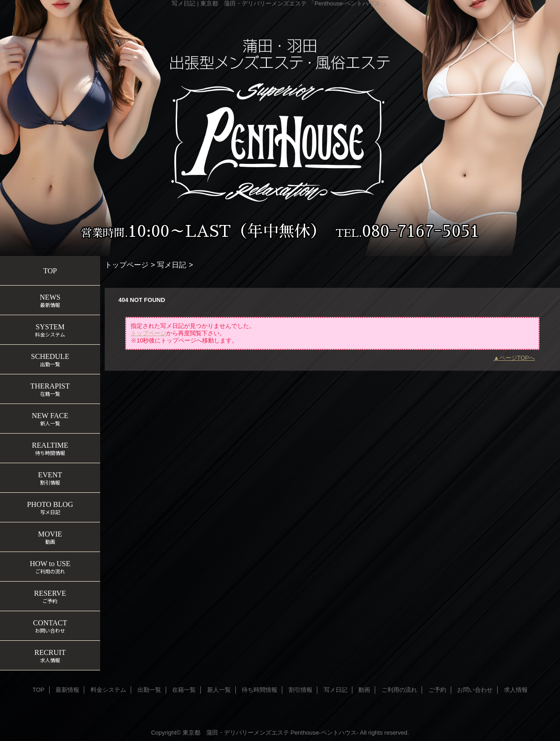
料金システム (108, 690)
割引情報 (300, 690)
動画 (364, 690)
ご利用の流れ (399, 690)
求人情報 (516, 690)
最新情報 (67, 690)
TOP (50, 271)
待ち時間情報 (260, 690)
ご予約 (437, 690)
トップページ (127, 265)
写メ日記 (172, 265)
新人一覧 (219, 690)
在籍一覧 (184, 690)
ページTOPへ (517, 358)
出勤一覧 (149, 690)
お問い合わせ (475, 690)
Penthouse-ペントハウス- (324, 733)
